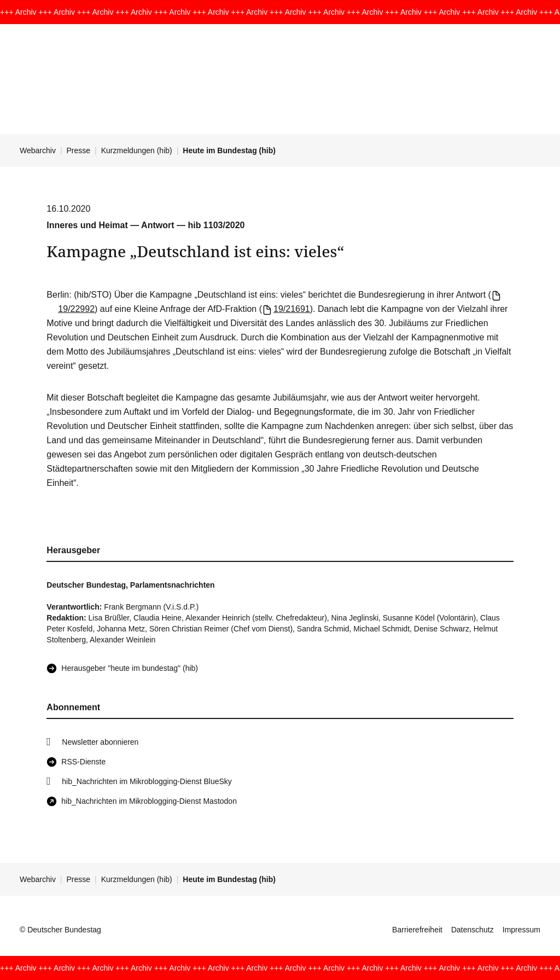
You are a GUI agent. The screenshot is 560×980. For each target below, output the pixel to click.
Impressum (521, 930)
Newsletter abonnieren (100, 742)
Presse (79, 150)
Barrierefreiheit (417, 930)
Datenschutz (472, 930)
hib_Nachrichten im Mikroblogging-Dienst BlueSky (147, 781)
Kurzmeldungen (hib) (137, 150)
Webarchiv (38, 150)
